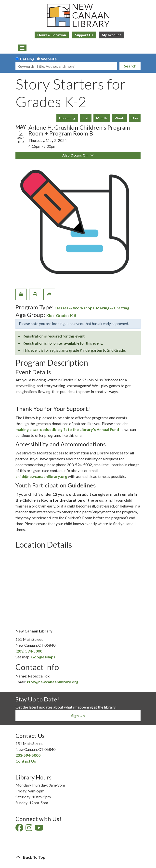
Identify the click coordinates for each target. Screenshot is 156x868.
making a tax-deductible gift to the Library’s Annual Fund (67, 429)
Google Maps (43, 657)
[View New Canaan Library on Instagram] (29, 829)
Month (102, 118)
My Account (111, 35)
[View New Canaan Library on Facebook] (20, 829)
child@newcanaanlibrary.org (41, 476)
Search (130, 66)
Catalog (27, 59)
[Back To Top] (78, 857)
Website (49, 59)
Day (135, 118)
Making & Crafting (113, 308)
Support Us (84, 35)
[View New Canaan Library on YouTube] (39, 829)
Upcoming (67, 118)
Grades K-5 (66, 315)
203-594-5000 (28, 755)
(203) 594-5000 (29, 651)
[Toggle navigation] (22, 48)
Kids (50, 315)
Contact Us (26, 761)
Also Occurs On (78, 155)
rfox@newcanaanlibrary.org (53, 682)
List (86, 118)
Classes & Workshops (74, 308)
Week (119, 118)
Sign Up (78, 716)
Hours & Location (52, 35)
